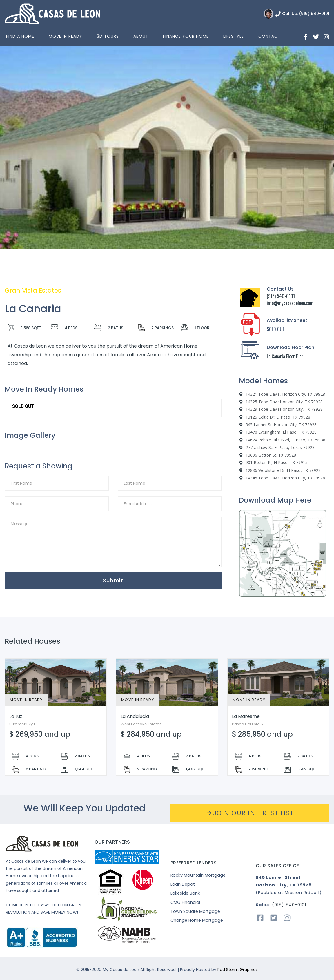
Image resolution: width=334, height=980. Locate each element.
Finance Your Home (186, 36)
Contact (269, 36)
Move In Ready (66, 36)
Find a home (20, 36)
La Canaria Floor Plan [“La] (285, 356)
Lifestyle (234, 36)
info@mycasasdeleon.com (290, 303)
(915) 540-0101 (281, 296)
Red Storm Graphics (238, 970)
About (141, 36)
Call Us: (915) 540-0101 (306, 14)
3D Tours (108, 36)
